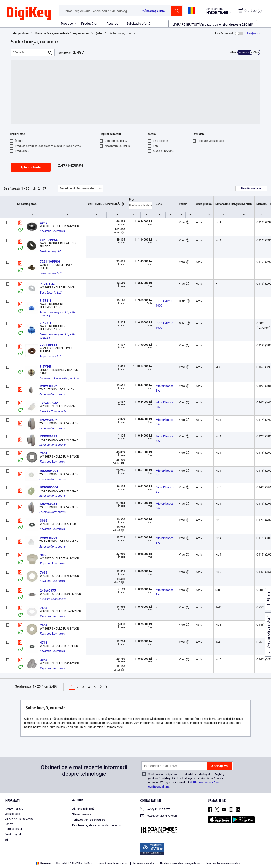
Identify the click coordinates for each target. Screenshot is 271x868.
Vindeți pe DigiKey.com (19, 819)
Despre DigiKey (14, 809)
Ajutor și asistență (83, 809)
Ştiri (7, 840)
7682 (44, 625)
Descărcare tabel (251, 188)
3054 (44, 660)
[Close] (264, 857)
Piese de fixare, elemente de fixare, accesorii (62, 33)
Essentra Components (52, 394)
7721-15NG (48, 284)
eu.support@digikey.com (159, 816)
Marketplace (12, 814)
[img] (29, 14)
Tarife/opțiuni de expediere (89, 820)
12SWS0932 (49, 403)
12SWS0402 (48, 420)
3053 (44, 555)
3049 (44, 223)
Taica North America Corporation (59, 378)
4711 (44, 643)
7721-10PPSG (50, 262)
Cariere (9, 824)
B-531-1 (45, 301)
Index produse (20, 33)
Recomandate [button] (77, 188)
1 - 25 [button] (25, 188)
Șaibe (99, 33)
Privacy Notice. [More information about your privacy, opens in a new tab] (110, 863)
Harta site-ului (13, 829)
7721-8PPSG (49, 345)
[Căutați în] (29, 52)
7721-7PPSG (49, 240)
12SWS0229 (48, 538)
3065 (44, 521)
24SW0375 (48, 590)
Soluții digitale (13, 834)
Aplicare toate (31, 167)
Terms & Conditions (82, 863)
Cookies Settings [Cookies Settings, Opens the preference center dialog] (202, 858)
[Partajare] (254, 33)
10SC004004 (49, 471)
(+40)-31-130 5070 (155, 810)
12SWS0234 (48, 504)
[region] (135, 858)
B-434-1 (45, 323)
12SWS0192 (48, 386)
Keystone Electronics (52, 231)
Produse (67, 24)
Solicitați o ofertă (138, 24)
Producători (90, 24)
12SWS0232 (48, 436)
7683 (44, 572)
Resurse (112, 24)
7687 (44, 608)
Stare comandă (82, 814)
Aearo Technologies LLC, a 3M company (58, 314)
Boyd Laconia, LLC (50, 251)
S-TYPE (45, 367)
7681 (44, 453)
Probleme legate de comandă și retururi (97, 825)
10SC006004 (49, 487)
